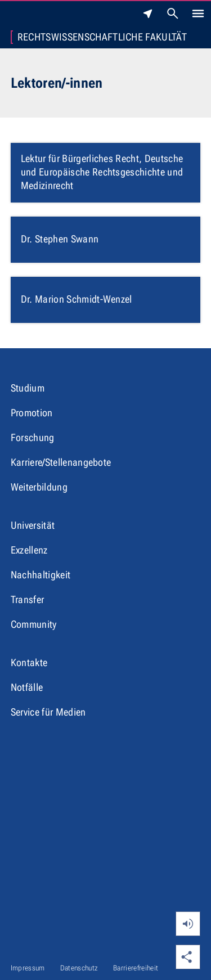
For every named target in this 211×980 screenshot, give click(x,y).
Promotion (32, 413)
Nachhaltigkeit (41, 575)
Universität (33, 525)
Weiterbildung (39, 487)
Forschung (33, 437)
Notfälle (27, 687)
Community (34, 624)
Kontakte (29, 662)
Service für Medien (48, 712)
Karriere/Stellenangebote (61, 462)
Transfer (28, 599)
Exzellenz (29, 550)
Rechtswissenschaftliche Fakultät (102, 37)
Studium (28, 388)
